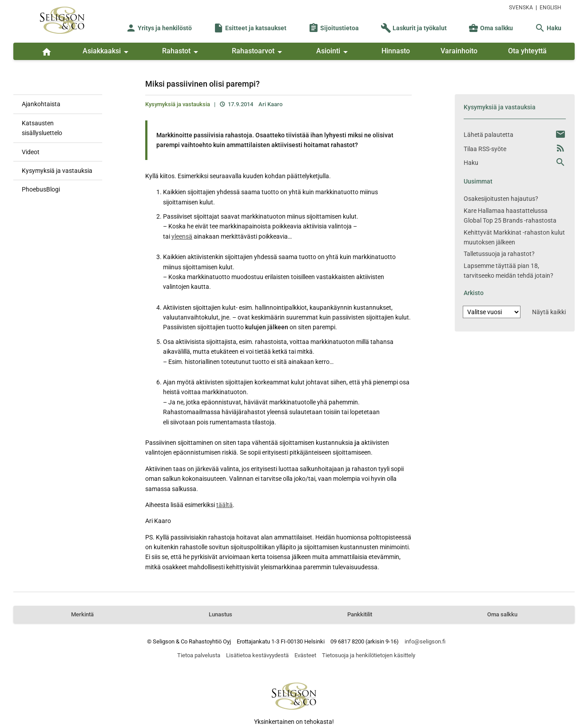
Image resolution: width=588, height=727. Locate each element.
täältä (224, 505)
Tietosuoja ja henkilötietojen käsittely (369, 655)
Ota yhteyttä (527, 51)
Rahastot (182, 52)
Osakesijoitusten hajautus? (501, 199)
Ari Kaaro (270, 104)
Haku (548, 28)
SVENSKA (521, 8)
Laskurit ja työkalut (414, 28)
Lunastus (220, 614)
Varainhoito (459, 51)
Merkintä (82, 614)
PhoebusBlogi (41, 189)
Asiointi (334, 52)
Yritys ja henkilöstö (159, 28)
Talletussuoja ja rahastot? (499, 254)
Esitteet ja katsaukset (250, 28)
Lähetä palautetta (489, 135)
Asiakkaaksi (107, 52)
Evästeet (305, 655)
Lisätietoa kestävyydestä (257, 655)
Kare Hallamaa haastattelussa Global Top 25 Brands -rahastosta (510, 216)
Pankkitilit (360, 614)
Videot (31, 152)
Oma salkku (491, 28)
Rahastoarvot (258, 52)
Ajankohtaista (41, 104)
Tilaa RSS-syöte (485, 149)
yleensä (182, 236)
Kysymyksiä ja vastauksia (57, 171)
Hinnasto (396, 51)
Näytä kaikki (549, 312)
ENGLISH (550, 8)
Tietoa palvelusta (199, 655)
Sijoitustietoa (334, 28)
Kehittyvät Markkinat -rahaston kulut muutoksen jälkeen (514, 237)
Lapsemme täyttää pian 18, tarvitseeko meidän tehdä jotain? (509, 271)
